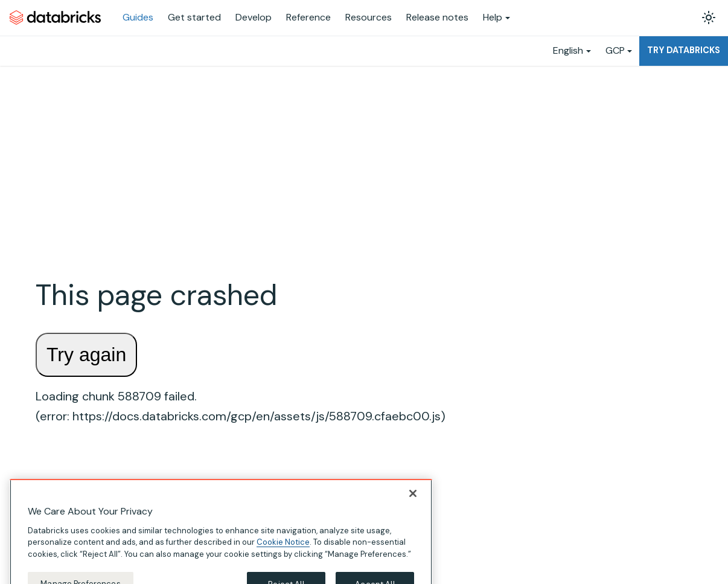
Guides (138, 17)
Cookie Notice (283, 553)
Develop (254, 17)
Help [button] (493, 17)
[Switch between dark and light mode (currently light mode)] (709, 18)
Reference (308, 17)
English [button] (568, 50)
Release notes (437, 17)
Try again (86, 355)
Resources (369, 17)
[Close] (413, 504)
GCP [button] (615, 50)
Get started (194, 17)
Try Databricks (684, 50)
